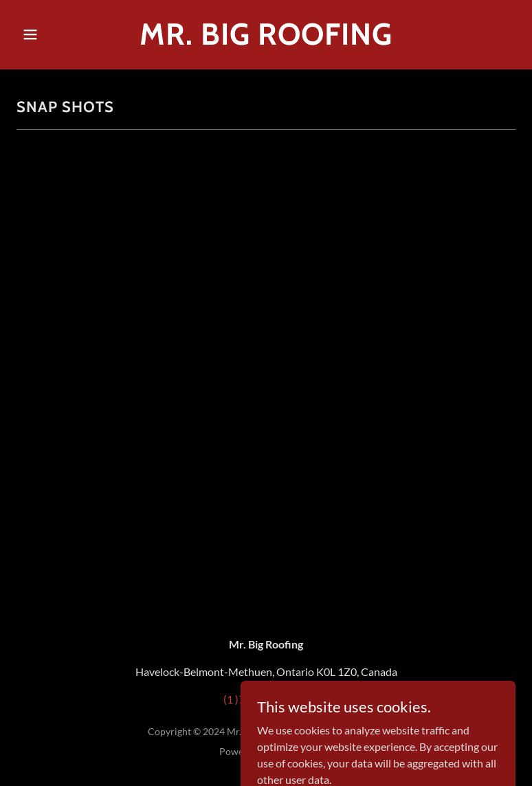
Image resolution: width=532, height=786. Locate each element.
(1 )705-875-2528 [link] (266, 699)
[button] (54, 34)
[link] (266, 40)
